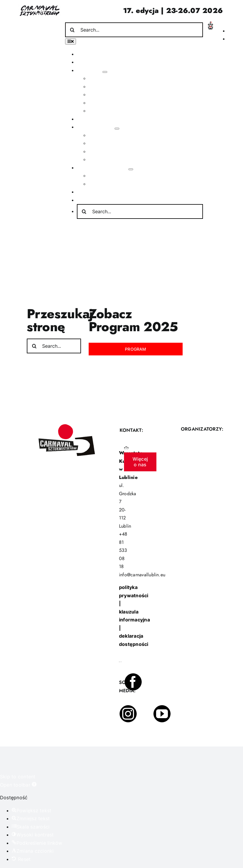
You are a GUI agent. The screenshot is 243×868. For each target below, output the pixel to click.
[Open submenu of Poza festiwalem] (117, 129)
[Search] (72, 30)
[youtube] (162, 714)
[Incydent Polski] (210, 24)
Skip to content (18, 777)
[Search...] (134, 30)
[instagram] (128, 714)
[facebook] (133, 682)
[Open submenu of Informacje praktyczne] (131, 169)
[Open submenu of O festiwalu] (105, 72)
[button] (18, 785)
